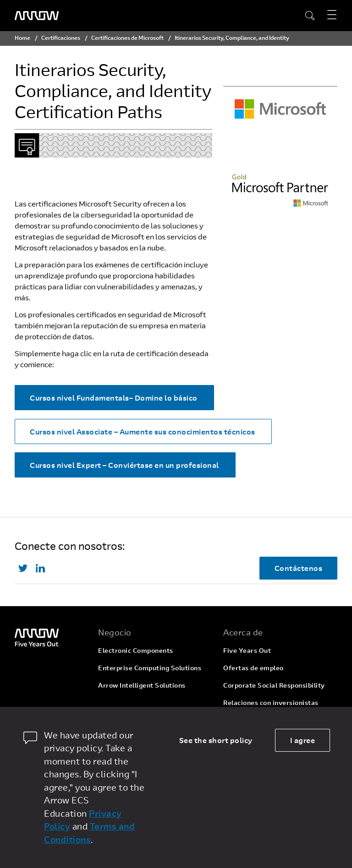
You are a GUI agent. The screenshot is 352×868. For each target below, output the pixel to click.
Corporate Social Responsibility (274, 685)
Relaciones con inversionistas (271, 703)
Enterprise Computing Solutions (150, 668)
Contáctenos (299, 568)
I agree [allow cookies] (303, 740)
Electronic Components (136, 650)
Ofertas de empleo (253, 668)
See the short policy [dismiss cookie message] (216, 740)
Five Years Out (247, 650)
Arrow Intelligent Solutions (142, 685)
